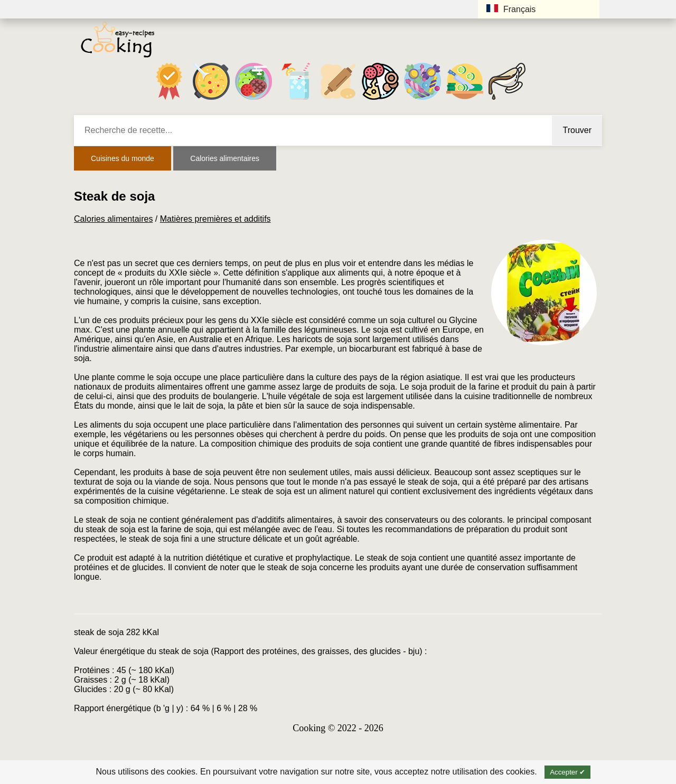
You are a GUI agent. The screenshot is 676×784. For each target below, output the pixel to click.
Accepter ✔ (567, 772)
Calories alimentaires (225, 158)
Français (511, 9)
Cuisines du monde (123, 158)
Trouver (577, 130)
